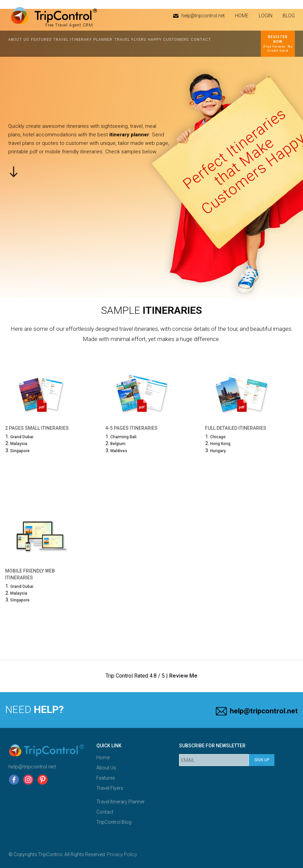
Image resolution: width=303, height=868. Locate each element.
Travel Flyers (130, 40)
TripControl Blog (114, 822)
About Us (19, 40)
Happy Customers (168, 40)
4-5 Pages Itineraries (131, 428)
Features (41, 40)
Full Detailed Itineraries (236, 428)
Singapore (20, 451)
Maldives (119, 451)
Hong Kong (220, 444)
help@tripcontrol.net (203, 16)
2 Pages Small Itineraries (37, 428)
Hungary (218, 451)
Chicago (218, 437)
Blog (289, 16)
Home (103, 758)
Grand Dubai (22, 437)
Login (266, 16)
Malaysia (19, 444)
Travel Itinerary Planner (83, 40)
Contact (201, 40)
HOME (242, 16)
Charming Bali (123, 437)
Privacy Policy (122, 854)
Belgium (118, 444)
